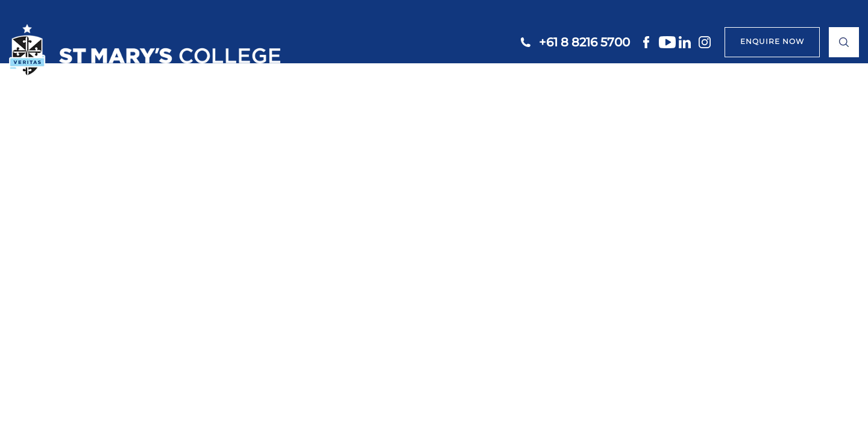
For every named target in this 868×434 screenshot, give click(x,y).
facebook (647, 42)
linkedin (687, 42)
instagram (707, 42)
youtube (667, 42)
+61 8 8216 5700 (584, 42)
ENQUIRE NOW (772, 41)
